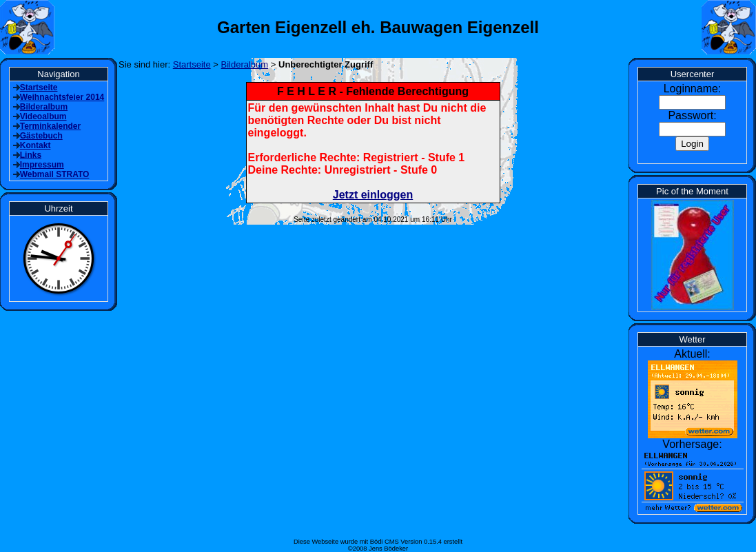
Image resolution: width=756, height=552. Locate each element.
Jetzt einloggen (373, 195)
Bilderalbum (245, 64)
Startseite (192, 64)
